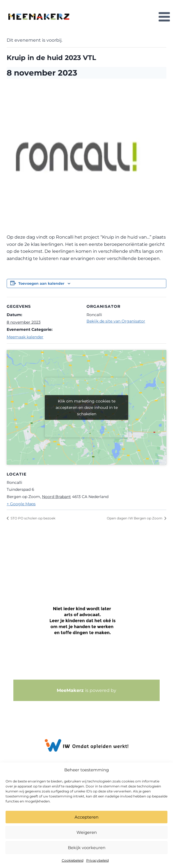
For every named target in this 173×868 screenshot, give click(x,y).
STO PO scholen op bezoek (33, 518)
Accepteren (86, 817)
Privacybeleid (97, 860)
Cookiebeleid (73, 860)
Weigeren (87, 832)
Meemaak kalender (25, 337)
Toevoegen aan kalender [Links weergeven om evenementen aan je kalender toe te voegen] (41, 283)
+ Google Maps (21, 504)
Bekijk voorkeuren (87, 848)
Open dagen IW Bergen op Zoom (135, 518)
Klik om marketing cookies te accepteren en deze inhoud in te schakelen (87, 407)
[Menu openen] (164, 17)
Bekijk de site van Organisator (116, 321)
